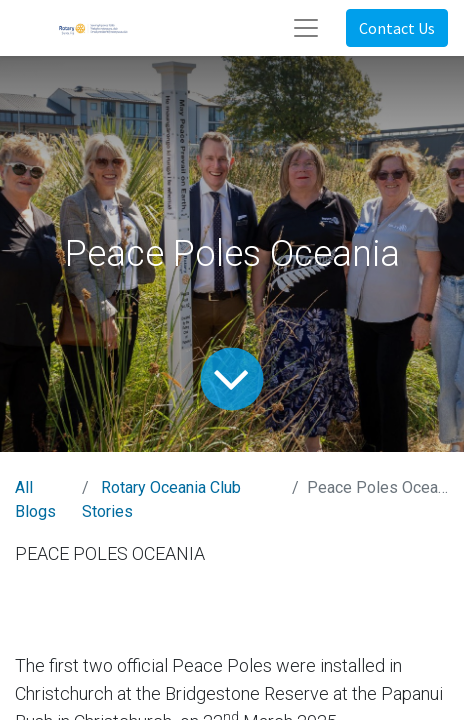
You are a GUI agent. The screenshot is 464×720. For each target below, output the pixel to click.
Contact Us (397, 28)
